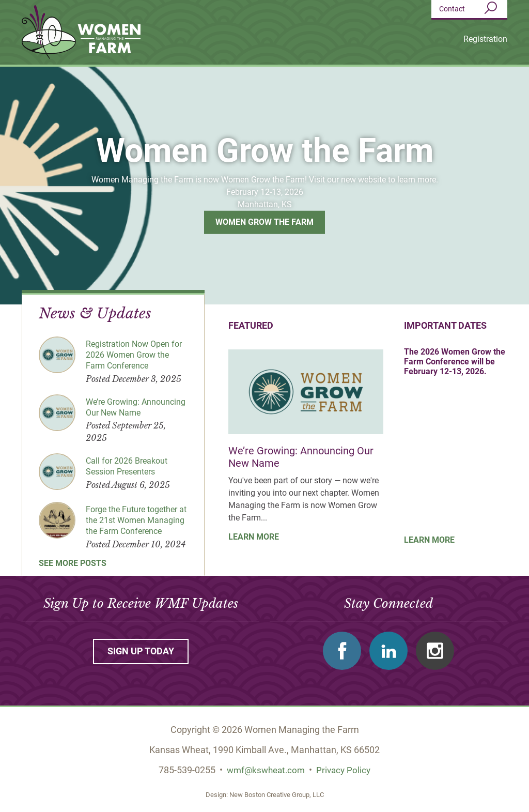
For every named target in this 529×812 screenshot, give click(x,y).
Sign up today (141, 651)
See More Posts (73, 563)
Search (490, 8)
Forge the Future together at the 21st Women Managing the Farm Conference (136, 520)
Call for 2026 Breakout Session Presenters (127, 466)
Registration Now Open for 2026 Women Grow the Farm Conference (134, 355)
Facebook (342, 651)
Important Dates (445, 325)
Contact (452, 9)
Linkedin (388, 651)
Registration (485, 39)
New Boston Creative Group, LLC (277, 794)
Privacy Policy (346, 770)
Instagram (435, 651)
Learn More (254, 537)
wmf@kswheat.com (265, 770)
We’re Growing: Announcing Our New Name (136, 407)
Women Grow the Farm (264, 221)
